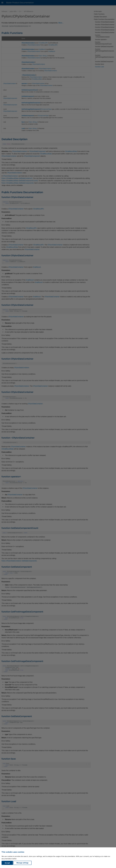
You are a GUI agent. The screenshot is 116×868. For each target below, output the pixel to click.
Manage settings (22, 863)
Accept (7, 863)
